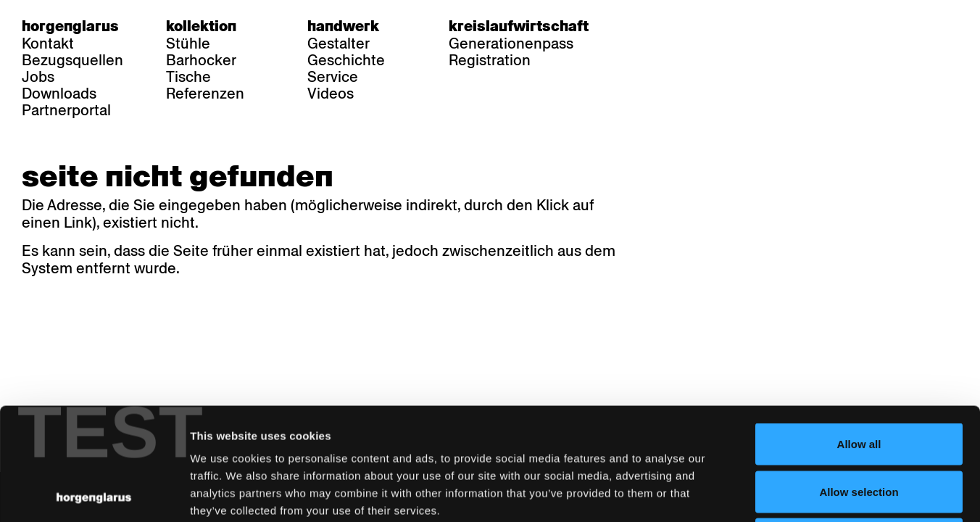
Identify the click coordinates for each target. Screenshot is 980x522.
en (701, 26)
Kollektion (201, 26)
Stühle (188, 43)
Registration (490, 60)
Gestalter (339, 43)
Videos (331, 94)
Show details (758, 493)
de (645, 26)
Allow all (859, 332)
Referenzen (205, 94)
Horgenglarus (70, 26)
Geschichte (346, 60)
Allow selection (859, 380)
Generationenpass (511, 43)
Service (333, 77)
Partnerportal (66, 110)
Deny (859, 427)
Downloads (59, 94)
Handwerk (343, 26)
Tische (188, 77)
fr (673, 26)
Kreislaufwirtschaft (519, 26)
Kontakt (48, 43)
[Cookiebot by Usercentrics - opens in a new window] (94, 494)
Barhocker (201, 60)
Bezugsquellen (72, 60)
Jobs (38, 77)
